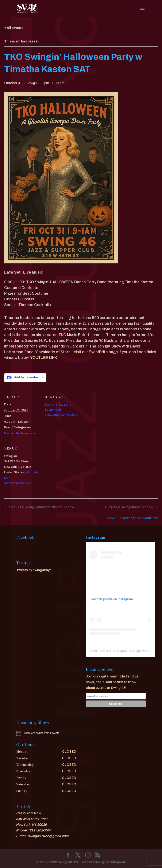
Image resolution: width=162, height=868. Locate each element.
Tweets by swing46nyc (34, 570)
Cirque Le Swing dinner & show (129, 507)
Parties (9, 433)
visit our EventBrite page (96, 352)
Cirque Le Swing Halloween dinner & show (41, 507)
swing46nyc (149, 651)
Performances (26, 433)
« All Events (14, 28)
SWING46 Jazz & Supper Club (112, 651)
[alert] (46, 733)
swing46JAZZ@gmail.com (48, 836)
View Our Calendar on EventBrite (132, 518)
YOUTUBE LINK (44, 358)
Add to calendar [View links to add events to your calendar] (26, 377)
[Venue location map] (67, 469)
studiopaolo (116, 862)
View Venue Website (18, 483)
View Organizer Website (61, 415)
